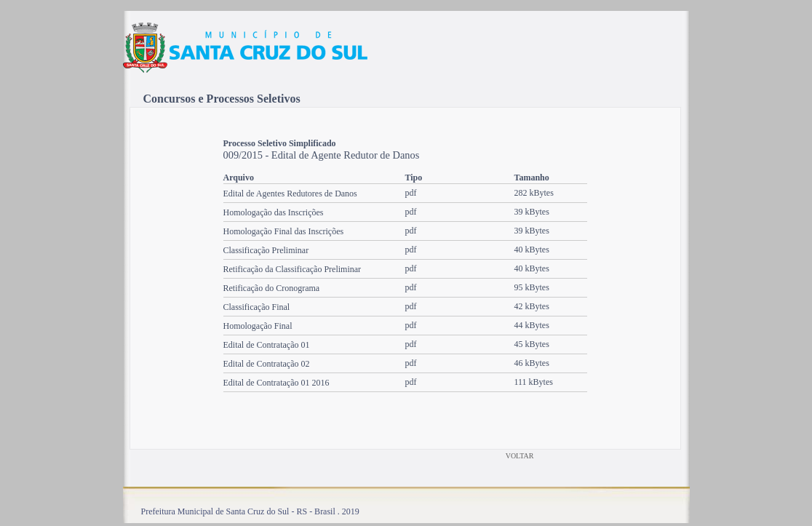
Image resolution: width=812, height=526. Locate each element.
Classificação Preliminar (266, 250)
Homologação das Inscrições (274, 212)
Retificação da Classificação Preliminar (292, 269)
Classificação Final (257, 307)
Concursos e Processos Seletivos (222, 99)
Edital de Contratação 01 (267, 345)
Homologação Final (258, 326)
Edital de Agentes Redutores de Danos (290, 194)
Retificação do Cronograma (272, 288)
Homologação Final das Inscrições (284, 231)
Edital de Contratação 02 (267, 364)
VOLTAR (520, 456)
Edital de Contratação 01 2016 (276, 383)
